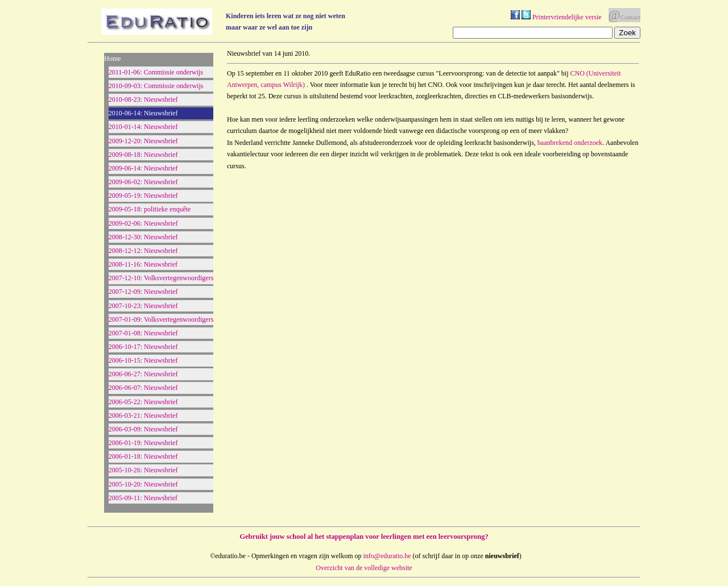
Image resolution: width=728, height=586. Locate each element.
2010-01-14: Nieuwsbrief (143, 127)
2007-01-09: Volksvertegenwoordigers (161, 319)
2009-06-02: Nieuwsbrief (143, 182)
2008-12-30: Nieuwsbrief (143, 237)
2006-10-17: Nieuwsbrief (143, 347)
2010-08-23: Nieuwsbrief (143, 99)
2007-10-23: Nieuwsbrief (143, 306)
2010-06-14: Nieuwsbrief (143, 113)
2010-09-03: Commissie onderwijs (156, 86)
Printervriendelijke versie (567, 17)
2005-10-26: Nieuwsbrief (143, 470)
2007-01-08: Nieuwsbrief (143, 333)
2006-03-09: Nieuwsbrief (143, 429)
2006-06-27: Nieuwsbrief (143, 374)
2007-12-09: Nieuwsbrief (143, 292)
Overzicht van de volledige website (364, 568)
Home (112, 59)
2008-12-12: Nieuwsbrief (143, 251)
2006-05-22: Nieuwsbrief (143, 402)
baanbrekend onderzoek (570, 143)
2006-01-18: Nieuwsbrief (143, 456)
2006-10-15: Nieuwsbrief (143, 360)
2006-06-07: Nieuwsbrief (143, 388)
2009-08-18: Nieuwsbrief (143, 155)
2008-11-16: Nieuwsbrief (143, 264)
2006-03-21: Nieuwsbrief (143, 415)
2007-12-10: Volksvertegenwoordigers (161, 278)
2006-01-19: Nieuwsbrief (143, 443)
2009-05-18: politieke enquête (150, 209)
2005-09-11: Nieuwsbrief (143, 498)
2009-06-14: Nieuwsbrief (143, 168)
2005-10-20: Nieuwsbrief (143, 484)
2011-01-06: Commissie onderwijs (156, 72)
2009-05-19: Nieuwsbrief (143, 196)
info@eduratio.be (387, 556)
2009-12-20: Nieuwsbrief (143, 141)
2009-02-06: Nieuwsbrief (143, 223)
